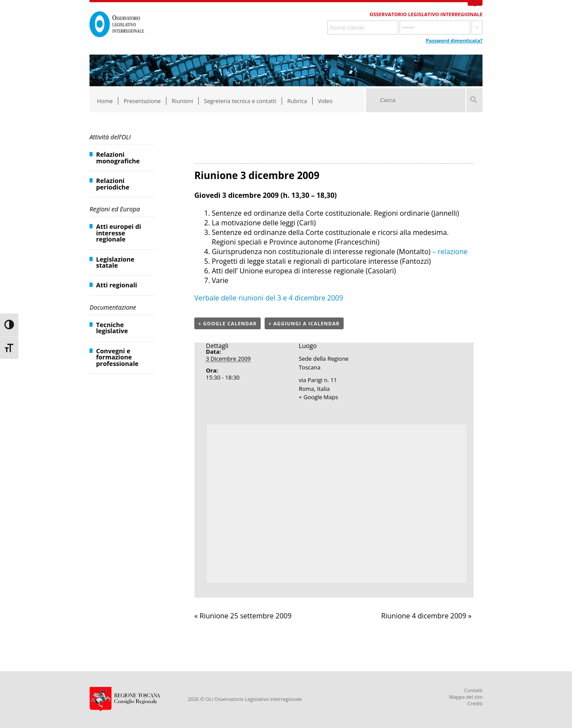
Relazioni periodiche (113, 184)
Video (325, 101)
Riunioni (182, 101)
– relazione (449, 252)
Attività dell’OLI (110, 137)
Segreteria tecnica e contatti (240, 101)
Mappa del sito (466, 697)
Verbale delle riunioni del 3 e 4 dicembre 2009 (269, 298)
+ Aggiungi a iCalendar (304, 323)
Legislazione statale (115, 262)
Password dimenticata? (454, 40)
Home (105, 101)
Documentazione (113, 307)
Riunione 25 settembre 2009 (243, 616)
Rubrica (297, 101)
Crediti (475, 703)
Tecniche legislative (112, 328)
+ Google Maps (318, 397)
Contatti (473, 690)
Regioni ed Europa (115, 209)
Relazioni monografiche (118, 157)
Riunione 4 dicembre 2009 (426, 616)
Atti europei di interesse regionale (119, 233)
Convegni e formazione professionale (117, 357)
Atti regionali (117, 285)
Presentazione (142, 101)
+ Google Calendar (227, 323)
